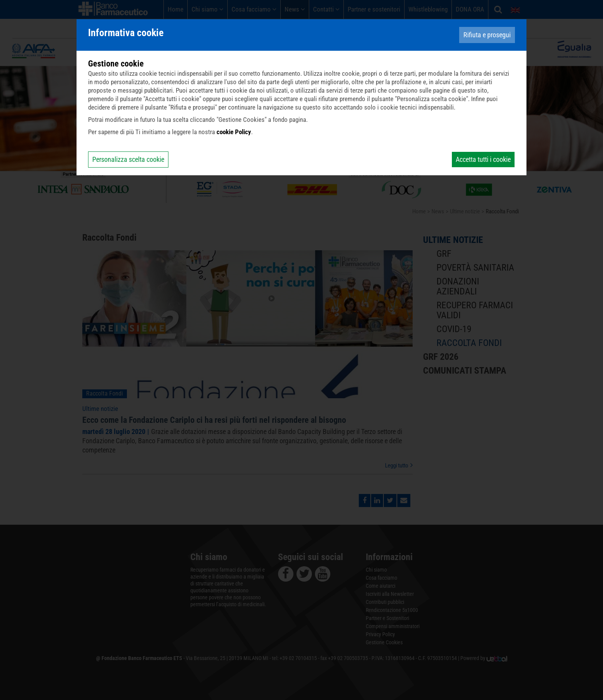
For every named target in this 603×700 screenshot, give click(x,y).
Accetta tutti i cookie (483, 159)
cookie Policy (234, 132)
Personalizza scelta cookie (128, 159)
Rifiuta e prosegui (487, 35)
